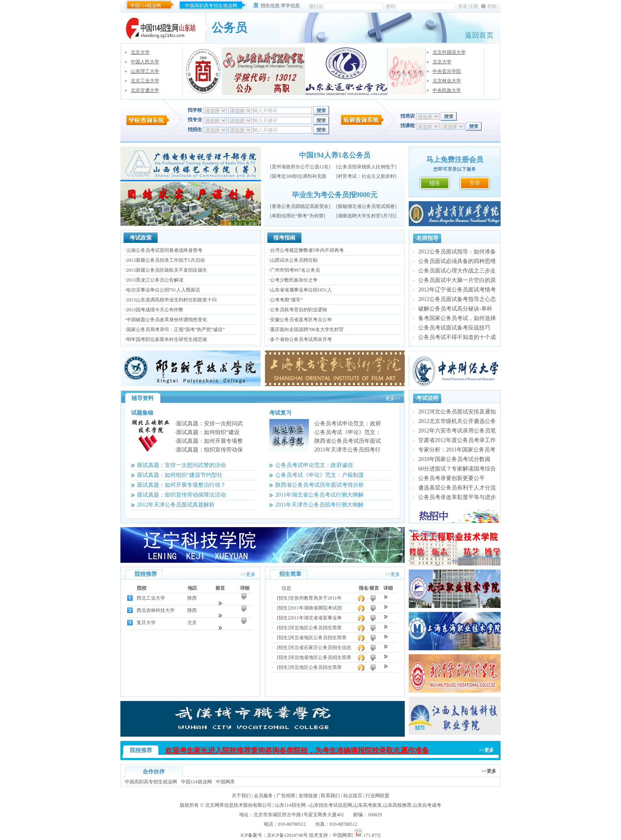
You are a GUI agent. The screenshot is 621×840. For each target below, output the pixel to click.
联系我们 (330, 796)
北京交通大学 (145, 90)
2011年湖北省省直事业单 (316, 618)
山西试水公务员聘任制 (294, 260)
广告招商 (286, 796)
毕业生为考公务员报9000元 (335, 195)
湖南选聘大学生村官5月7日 (366, 216)
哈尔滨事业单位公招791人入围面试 (163, 290)
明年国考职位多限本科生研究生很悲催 (167, 339)
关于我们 (241, 796)
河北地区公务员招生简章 (316, 628)
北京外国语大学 (449, 52)
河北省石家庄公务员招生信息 (320, 648)
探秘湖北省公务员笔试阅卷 (366, 206)
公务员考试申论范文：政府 (348, 424)
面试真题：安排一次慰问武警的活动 (181, 465)
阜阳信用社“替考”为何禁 (298, 216)
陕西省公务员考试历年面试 (348, 441)
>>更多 (248, 574)
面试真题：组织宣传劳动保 (210, 450)
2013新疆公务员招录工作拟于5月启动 (166, 260)
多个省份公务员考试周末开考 (301, 339)
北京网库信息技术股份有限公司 (238, 805)
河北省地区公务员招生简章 (318, 638)
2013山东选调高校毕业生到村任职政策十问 (171, 300)
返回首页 (479, 35)
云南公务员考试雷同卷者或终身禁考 (164, 250)
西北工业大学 (151, 598)
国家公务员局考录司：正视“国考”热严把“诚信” (176, 330)
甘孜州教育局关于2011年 (316, 598)
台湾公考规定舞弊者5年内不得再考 (307, 250)
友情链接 (308, 796)
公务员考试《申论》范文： (348, 432)
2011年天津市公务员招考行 (348, 450)
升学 (475, 183)
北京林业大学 (447, 81)
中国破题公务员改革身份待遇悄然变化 (167, 320)
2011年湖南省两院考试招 (316, 608)
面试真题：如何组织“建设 (208, 432)
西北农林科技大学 (156, 610)
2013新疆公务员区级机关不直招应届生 (167, 270)
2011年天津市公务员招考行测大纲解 (319, 505)
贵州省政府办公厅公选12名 (300, 167)
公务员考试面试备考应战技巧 (454, 328)
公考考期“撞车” (287, 300)
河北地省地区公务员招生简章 (320, 657)
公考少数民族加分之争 (294, 280)
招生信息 (270, 6)
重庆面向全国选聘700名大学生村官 (307, 330)
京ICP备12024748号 (287, 835)
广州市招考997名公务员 (295, 270)
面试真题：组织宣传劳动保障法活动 (181, 495)
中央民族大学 (447, 90)
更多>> (393, 398)
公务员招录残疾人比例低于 (366, 167)
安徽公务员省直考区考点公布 (301, 320)
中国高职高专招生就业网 (211, 6)
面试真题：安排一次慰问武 (210, 424)
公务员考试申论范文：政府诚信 (314, 465)
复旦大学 (146, 623)
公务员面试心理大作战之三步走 (457, 271)
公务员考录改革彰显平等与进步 (457, 497)
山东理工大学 (145, 71)
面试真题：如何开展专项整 (210, 441)
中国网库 (225, 782)
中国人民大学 (145, 62)
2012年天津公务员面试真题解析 (176, 505)
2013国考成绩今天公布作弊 (155, 310)
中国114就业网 (146, 6)
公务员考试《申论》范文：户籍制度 (320, 475)
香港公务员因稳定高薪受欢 (300, 206)
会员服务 (263, 796)
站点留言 (353, 796)
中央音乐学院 (447, 71)
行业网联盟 (377, 796)
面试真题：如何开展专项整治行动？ (181, 485)
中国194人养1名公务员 (335, 155)
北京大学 (140, 52)
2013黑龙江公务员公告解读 (155, 280)
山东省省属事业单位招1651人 (301, 290)
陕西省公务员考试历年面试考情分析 (320, 485)
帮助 (492, 6)
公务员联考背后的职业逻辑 (299, 310)
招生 (435, 183)
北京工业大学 (145, 81)
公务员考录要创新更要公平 (451, 478)
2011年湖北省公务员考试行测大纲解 (319, 495)
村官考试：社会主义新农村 (366, 176)
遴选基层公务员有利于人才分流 (457, 488)
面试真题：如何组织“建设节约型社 (180, 475)
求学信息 (290, 6)
